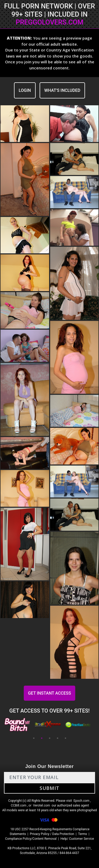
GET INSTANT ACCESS (49, 693)
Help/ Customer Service (77, 839)
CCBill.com (19, 805)
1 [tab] (34, 738)
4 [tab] (58, 738)
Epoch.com (81, 801)
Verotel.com (42, 805)
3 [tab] (50, 738)
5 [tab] (65, 738)
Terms (83, 834)
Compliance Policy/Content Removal (31, 839)
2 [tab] (42, 738)
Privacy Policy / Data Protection (52, 834)
